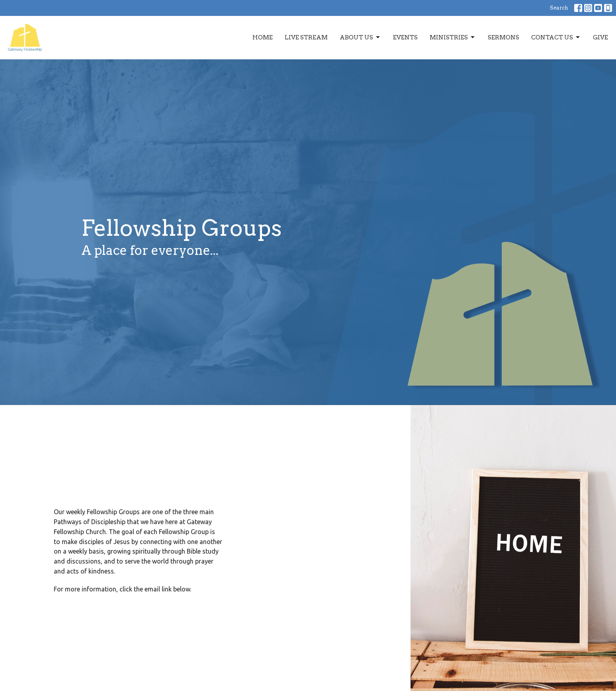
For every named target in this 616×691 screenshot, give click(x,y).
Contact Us (556, 37)
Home (263, 37)
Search (559, 8)
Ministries (453, 37)
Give (600, 37)
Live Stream (306, 37)
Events (405, 37)
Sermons (504, 37)
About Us (360, 37)
